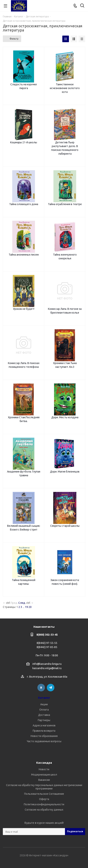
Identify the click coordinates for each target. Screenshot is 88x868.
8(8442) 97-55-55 (47, 643)
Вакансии (44, 780)
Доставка (44, 715)
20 (30, 607)
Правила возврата (44, 731)
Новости (44, 769)
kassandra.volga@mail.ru (47, 668)
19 (26, 607)
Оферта (44, 799)
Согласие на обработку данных (44, 810)
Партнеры (44, 720)
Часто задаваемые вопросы (44, 741)
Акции (44, 704)
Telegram (51, 688)
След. (22, 603)
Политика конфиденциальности (44, 804)
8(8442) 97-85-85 (47, 647)
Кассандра (44, 763)
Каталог (44, 698)
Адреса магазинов (44, 725)
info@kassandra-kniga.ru (47, 664)
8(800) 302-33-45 (47, 635)
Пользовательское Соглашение (44, 794)
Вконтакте (41, 688)
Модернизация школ (44, 775)
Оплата (44, 710)
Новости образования (44, 736)
